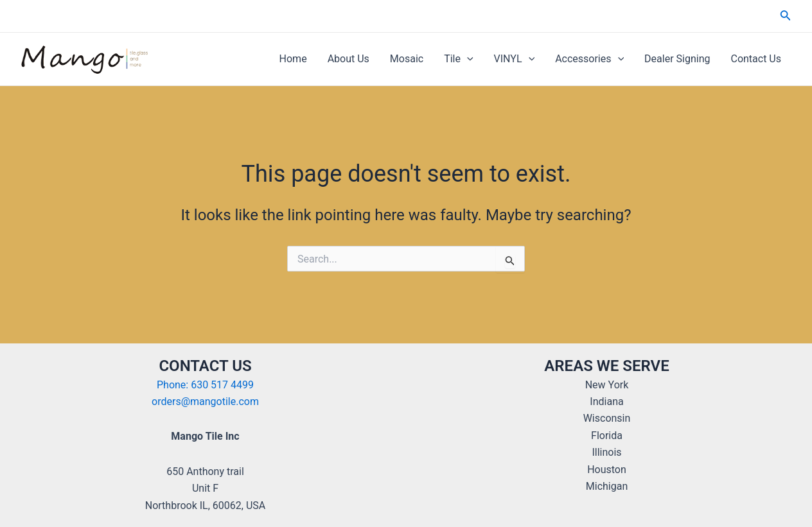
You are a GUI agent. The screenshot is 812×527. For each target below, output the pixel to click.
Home (293, 59)
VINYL (515, 59)
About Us (349, 59)
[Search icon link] (786, 16)
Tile (458, 59)
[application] (467, 59)
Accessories (589, 59)
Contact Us (756, 59)
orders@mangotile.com (205, 402)
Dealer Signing (677, 59)
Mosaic (407, 59)
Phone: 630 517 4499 (205, 385)
